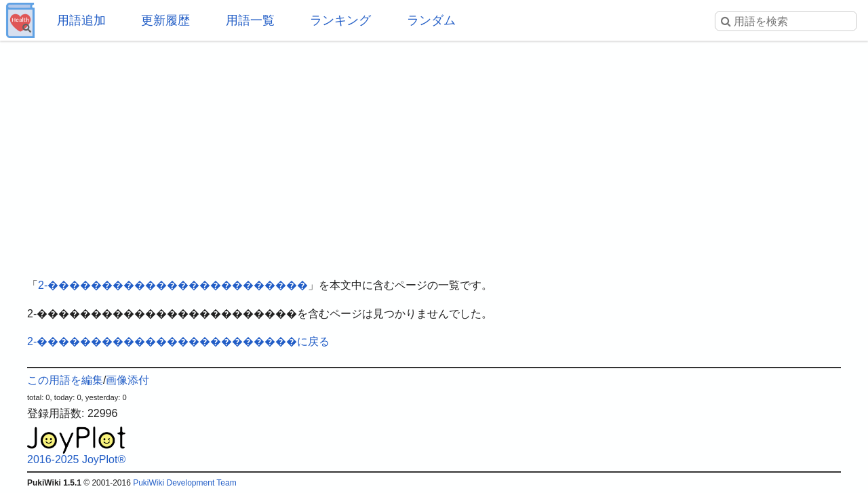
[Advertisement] (434, 149)
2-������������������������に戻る (178, 341)
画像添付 (127, 380)
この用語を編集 (65, 380)
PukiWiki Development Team (185, 483)
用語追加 (81, 20)
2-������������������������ (173, 285)
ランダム (431, 20)
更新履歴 (165, 20)
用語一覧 (250, 20)
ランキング (340, 20)
